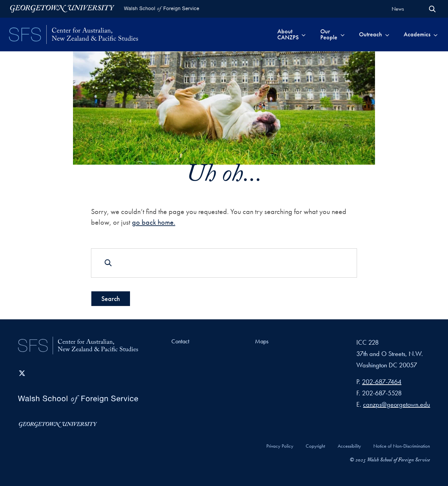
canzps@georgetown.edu (396, 404)
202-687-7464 (382, 382)
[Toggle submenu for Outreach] (387, 34)
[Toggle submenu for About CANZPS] (303, 34)
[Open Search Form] (432, 9)
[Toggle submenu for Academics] (435, 34)
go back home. (154, 222)
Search (111, 298)
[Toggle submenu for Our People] (342, 34)
